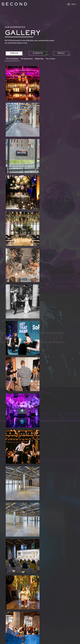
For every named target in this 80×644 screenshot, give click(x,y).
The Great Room (12, 59)
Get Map (40, 587)
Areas (14, 53)
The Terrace (50, 59)
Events (38, 53)
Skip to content (9, 10)
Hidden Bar (39, 59)
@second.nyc (20, 508)
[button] (6, 533)
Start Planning (41, 489)
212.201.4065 (32, 590)
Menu (61, 53)
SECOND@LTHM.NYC (45, 590)
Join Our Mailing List (40, 597)
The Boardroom (27, 59)
